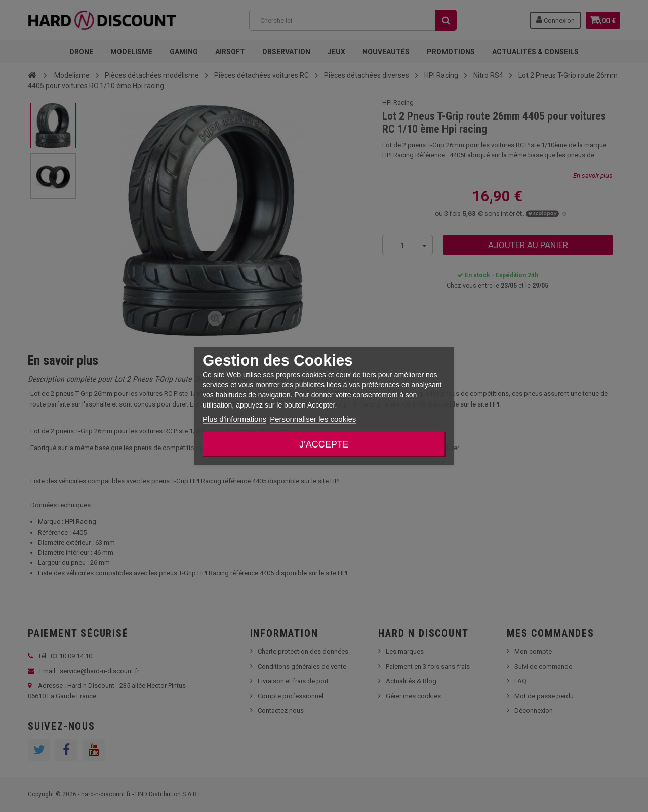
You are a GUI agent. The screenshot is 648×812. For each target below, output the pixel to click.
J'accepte (324, 444)
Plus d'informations (234, 419)
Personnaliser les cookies (313, 419)
